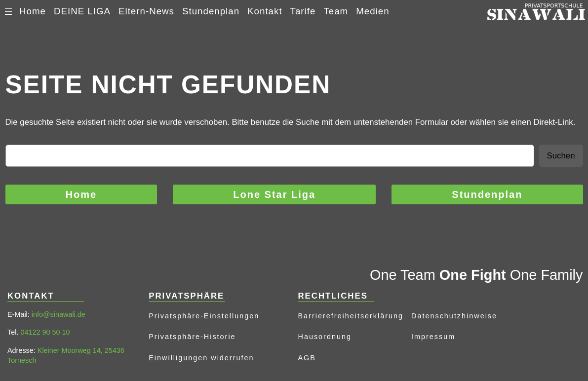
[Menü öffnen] (8, 11)
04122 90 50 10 (45, 332)
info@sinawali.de (59, 314)
